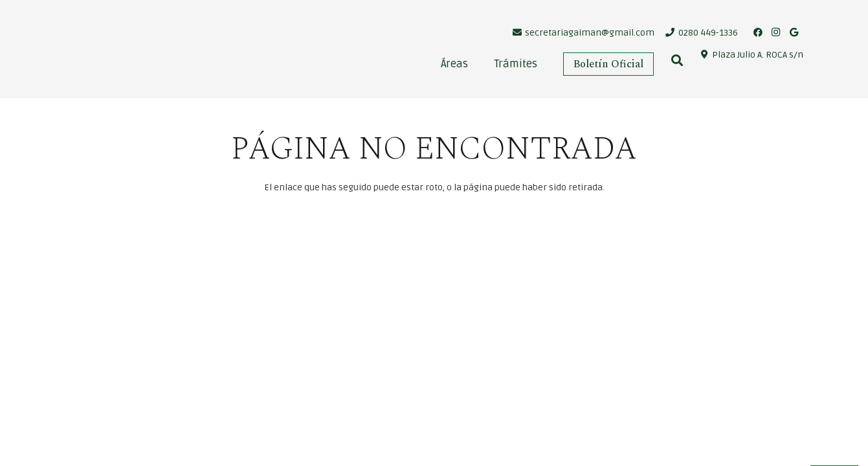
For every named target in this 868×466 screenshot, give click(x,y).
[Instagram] (776, 32)
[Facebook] (758, 32)
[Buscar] (678, 61)
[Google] (794, 32)
